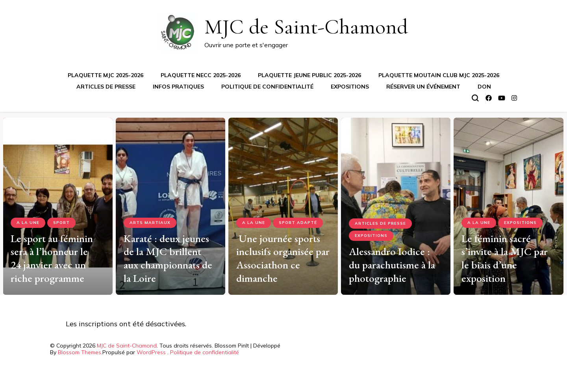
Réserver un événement (423, 87)
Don (484, 87)
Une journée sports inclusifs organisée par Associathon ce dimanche (283, 258)
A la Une (28, 223)
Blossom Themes (80, 352)
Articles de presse (106, 87)
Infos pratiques (178, 87)
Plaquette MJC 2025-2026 (106, 75)
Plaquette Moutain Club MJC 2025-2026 (439, 75)
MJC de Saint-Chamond (306, 27)
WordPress (151, 352)
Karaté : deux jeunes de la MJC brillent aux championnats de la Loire (168, 258)
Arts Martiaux (150, 223)
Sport (61, 223)
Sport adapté (298, 223)
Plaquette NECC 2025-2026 (201, 75)
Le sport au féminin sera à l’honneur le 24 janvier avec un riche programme (52, 258)
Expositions (350, 87)
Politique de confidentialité (267, 87)
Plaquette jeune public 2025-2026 (309, 75)
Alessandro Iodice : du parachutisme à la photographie (392, 265)
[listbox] (283, 203)
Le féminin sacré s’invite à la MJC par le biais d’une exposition (505, 258)
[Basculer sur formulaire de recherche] (475, 98)
